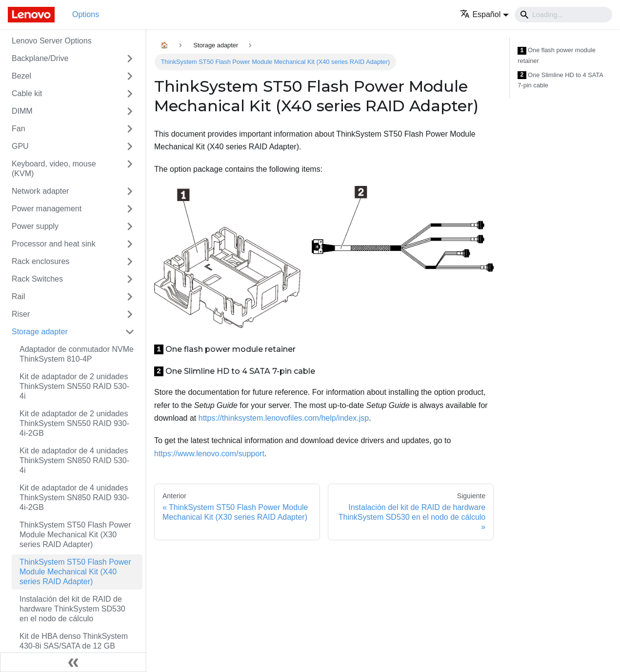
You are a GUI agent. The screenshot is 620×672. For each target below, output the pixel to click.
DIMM (22, 111)
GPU (20, 146)
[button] (484, 14)
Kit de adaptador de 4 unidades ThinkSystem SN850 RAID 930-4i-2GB (74, 498)
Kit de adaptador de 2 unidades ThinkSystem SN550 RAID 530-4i (74, 386)
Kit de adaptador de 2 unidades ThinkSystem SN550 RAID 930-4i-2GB (74, 423)
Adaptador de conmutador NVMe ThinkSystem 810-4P (77, 354)
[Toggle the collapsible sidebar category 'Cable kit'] (130, 94)
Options (86, 14)
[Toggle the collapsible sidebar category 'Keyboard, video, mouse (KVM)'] (130, 169)
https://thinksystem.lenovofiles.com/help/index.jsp (284, 418)
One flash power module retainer (557, 55)
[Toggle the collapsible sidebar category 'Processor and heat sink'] (130, 244)
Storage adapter (40, 332)
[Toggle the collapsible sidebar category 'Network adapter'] (130, 191)
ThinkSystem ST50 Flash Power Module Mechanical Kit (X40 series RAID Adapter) (75, 572)
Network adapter (40, 191)
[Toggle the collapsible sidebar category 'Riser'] (130, 314)
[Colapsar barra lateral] (73, 662)
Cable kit (27, 93)
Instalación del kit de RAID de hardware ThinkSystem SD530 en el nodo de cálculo (72, 609)
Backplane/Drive (40, 58)
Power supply (35, 226)
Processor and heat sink (54, 244)
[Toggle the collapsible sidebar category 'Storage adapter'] (130, 332)
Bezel (21, 76)
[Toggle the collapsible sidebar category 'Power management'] (130, 209)
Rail (19, 296)
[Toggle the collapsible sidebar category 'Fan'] (130, 129)
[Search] (563, 15)
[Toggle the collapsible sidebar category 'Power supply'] (130, 226)
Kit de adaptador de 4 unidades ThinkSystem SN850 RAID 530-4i (74, 460)
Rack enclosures (40, 261)
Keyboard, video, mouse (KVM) (54, 169)
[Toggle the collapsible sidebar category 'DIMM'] (130, 111)
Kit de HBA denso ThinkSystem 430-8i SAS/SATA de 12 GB (74, 641)
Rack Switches (37, 279)
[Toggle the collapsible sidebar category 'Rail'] (130, 297)
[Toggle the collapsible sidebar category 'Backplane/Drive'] (130, 59)
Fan (19, 129)
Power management (47, 209)
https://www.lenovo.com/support (209, 454)
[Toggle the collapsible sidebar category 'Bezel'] (130, 76)
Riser (21, 314)
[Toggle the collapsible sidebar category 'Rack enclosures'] (130, 262)
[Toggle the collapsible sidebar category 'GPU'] (130, 146)
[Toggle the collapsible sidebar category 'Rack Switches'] (130, 279)
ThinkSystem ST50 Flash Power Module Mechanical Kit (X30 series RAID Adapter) (75, 535)
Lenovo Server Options (52, 41)
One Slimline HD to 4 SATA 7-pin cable (560, 80)
